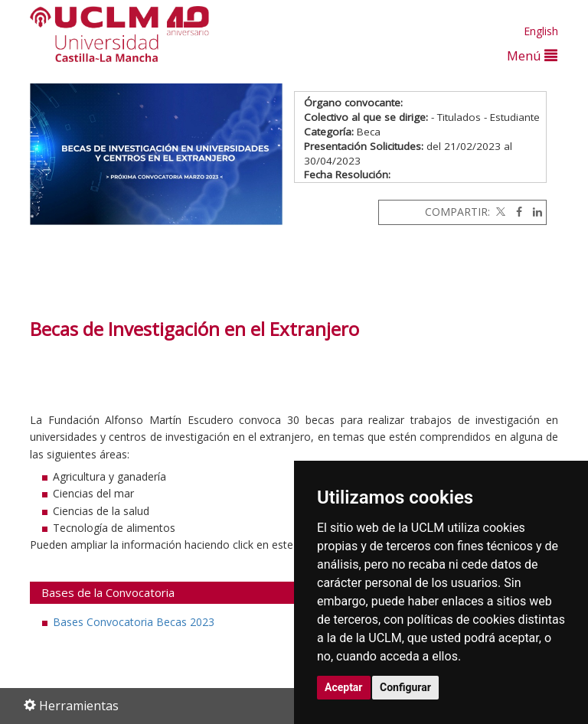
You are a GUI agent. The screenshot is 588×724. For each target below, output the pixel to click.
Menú (532, 55)
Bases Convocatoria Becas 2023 (134, 622)
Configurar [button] (405, 687)
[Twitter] (499, 212)
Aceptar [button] (344, 687)
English (541, 31)
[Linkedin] (534, 212)
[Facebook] (515, 212)
